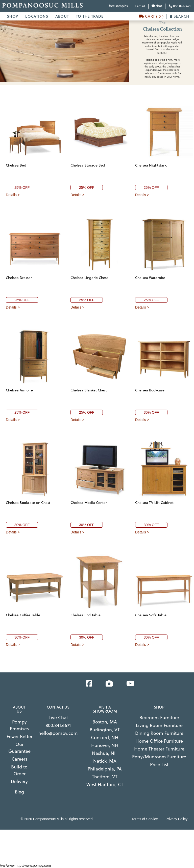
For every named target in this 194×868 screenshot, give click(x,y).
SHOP (13, 16)
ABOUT (62, 16)
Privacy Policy (176, 819)
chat (157, 6)
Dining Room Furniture (159, 733)
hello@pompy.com (58, 733)
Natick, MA (105, 761)
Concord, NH (105, 737)
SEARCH (180, 16)
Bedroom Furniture (159, 718)
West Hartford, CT (105, 784)
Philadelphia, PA (105, 769)
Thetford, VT (105, 777)
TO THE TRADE (90, 16)
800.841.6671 (180, 6)
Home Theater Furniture (159, 749)
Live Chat (58, 718)
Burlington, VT (105, 730)
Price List (159, 765)
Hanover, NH (105, 745)
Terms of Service (145, 819)
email (140, 6)
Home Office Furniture (159, 741)
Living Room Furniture (159, 725)
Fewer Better (19, 736)
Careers (19, 759)
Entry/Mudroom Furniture (159, 757)
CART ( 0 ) (151, 16)
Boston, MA (105, 722)
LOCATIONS (37, 16)
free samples (118, 6)
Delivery (19, 781)
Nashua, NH (105, 753)
